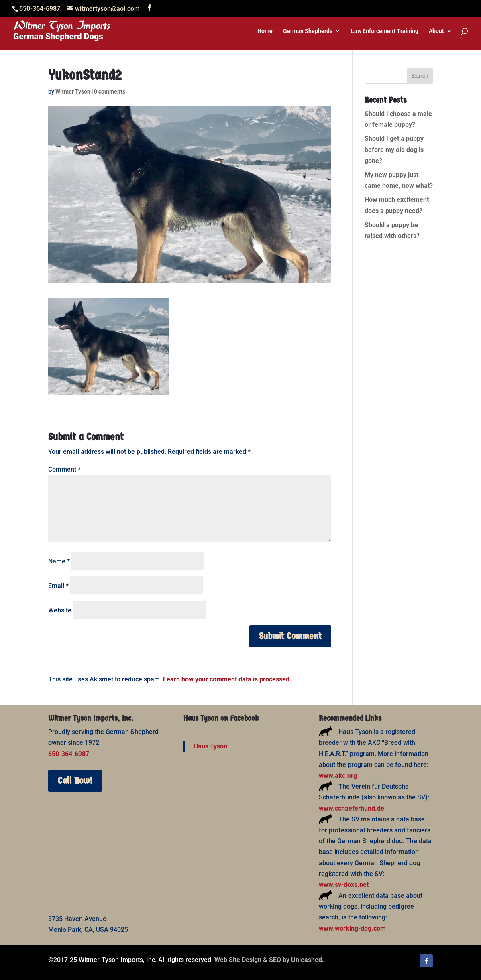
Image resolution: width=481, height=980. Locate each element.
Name (59, 561)
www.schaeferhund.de (352, 808)
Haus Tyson (210, 746)
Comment (64, 469)
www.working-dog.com (352, 928)
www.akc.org (338, 776)
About (436, 31)
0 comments (110, 91)
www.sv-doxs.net (344, 885)
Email (58, 586)
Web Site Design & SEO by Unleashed (268, 960)
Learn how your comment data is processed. (227, 679)
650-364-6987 (69, 754)
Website (60, 610)
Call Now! (75, 781)
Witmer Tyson (73, 91)
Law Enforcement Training (385, 31)
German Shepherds (308, 31)
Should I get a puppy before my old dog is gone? (394, 149)
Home (265, 31)
